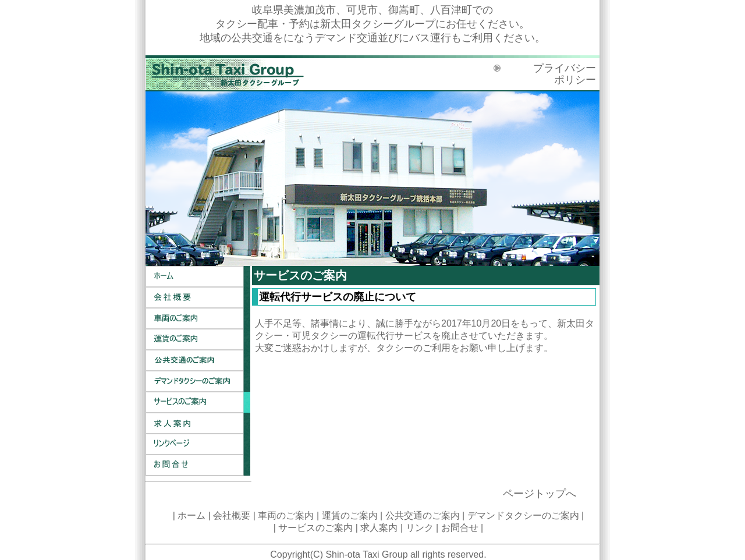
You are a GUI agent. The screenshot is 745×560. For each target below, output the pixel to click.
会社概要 (198, 297)
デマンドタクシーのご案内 (198, 381)
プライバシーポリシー (565, 74)
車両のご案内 (198, 318)
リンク (198, 444)
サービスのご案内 (198, 402)
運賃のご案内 (198, 339)
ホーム (198, 277)
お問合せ (198, 465)
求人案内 (198, 423)
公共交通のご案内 (198, 360)
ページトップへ (540, 494)
